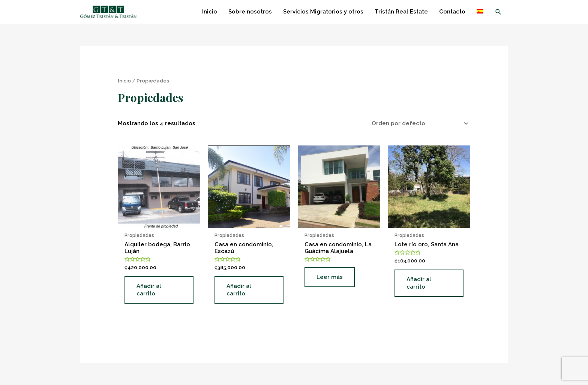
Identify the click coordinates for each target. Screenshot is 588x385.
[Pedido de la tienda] (419, 123)
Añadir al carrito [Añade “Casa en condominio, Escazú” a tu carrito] (239, 290)
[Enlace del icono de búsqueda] (498, 12)
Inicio (124, 81)
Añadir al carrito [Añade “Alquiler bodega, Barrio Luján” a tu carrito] (149, 290)
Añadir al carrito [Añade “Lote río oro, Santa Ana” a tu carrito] (419, 283)
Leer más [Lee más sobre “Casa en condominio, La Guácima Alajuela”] (330, 277)
